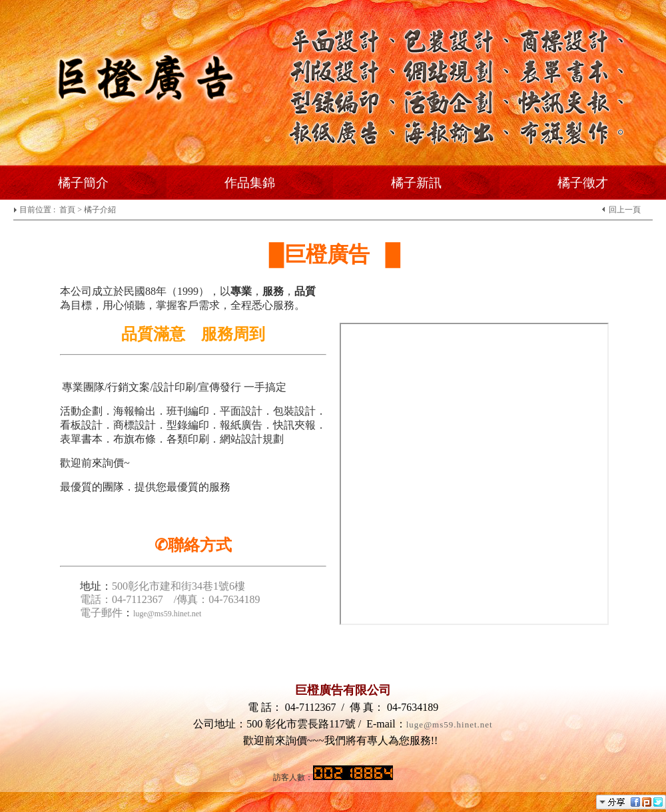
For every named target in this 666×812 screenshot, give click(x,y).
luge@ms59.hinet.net (450, 724)
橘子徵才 (583, 183)
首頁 (67, 210)
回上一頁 (625, 210)
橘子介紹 (100, 210)
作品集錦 (250, 183)
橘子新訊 (416, 183)
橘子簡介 (83, 183)
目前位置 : (38, 210)
